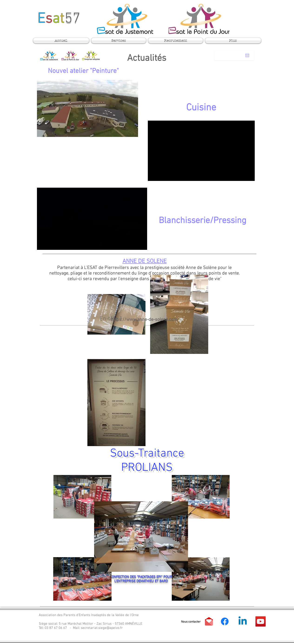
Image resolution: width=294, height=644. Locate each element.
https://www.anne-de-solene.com (144, 320)
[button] (191, 622)
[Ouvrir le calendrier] (247, 55)
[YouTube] (261, 621)
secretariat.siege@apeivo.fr (102, 628)
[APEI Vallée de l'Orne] (225, 621)
